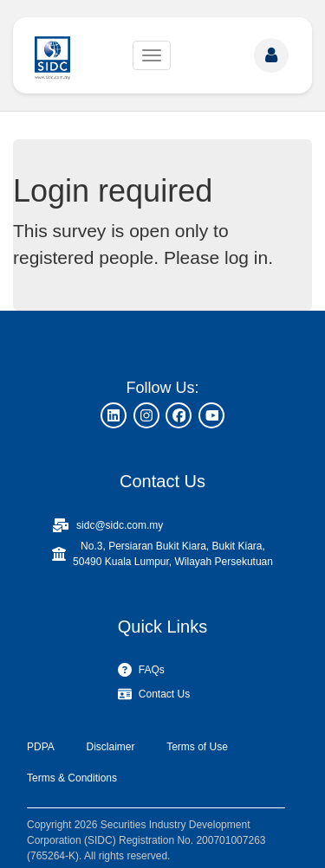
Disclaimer (110, 747)
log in (246, 257)
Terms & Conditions (72, 778)
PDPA (41, 747)
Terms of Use (197, 747)
